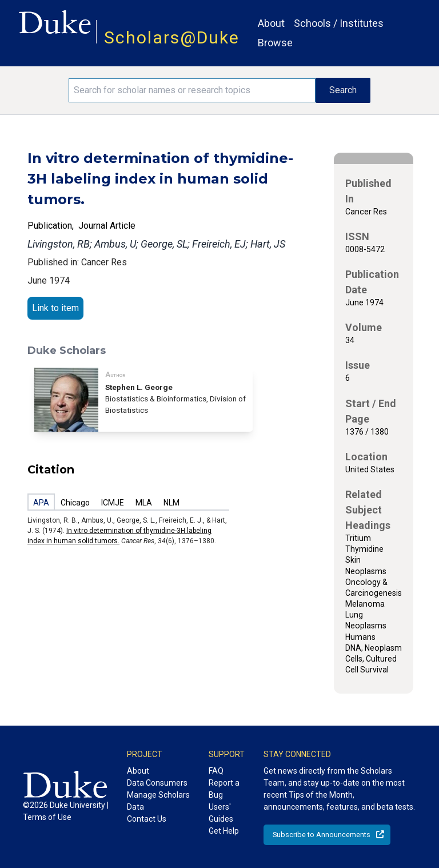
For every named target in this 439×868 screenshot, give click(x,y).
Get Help (224, 831)
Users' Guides (221, 813)
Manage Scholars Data (158, 801)
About (271, 23)
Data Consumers (157, 783)
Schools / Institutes (339, 23)
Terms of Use (47, 817)
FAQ (216, 771)
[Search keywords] (192, 90)
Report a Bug (224, 789)
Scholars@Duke (172, 37)
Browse (275, 43)
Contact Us (147, 819)
